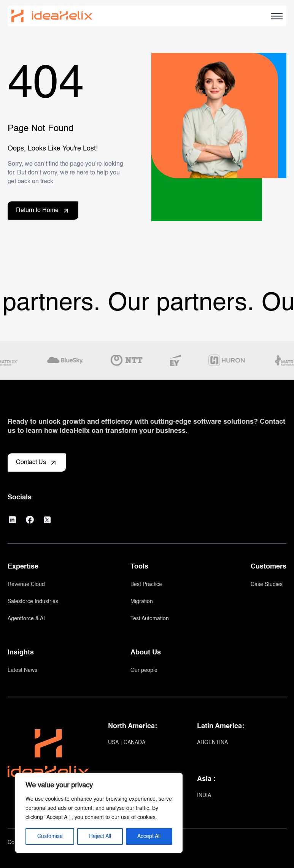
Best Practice (146, 584)
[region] (99, 813)
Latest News (22, 670)
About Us (146, 653)
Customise (50, 836)
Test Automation (150, 619)
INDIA (204, 795)
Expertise (23, 567)
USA (114, 743)
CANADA (134, 743)
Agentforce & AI (26, 619)
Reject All (100, 836)
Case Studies (267, 584)
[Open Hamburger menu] (277, 16)
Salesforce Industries (33, 602)
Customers (269, 567)
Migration (142, 602)
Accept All (149, 836)
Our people (144, 670)
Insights (21, 653)
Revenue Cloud (26, 584)
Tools (139, 567)
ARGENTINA (212, 743)
